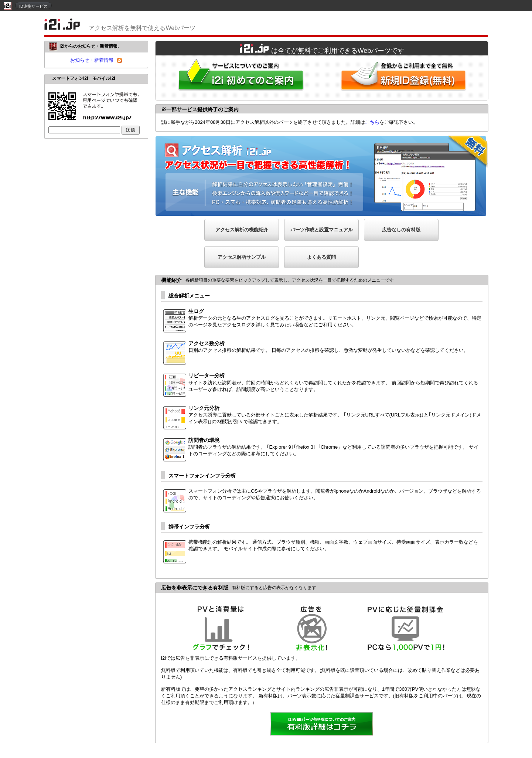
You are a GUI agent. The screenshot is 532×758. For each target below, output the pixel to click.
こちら (372, 122)
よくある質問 (321, 257)
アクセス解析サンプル (242, 257)
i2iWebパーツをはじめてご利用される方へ (239, 78)
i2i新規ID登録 (405, 78)
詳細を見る (322, 724)
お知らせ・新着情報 (92, 60)
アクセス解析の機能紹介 (242, 230)
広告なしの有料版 (401, 230)
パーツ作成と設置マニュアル (322, 230)
